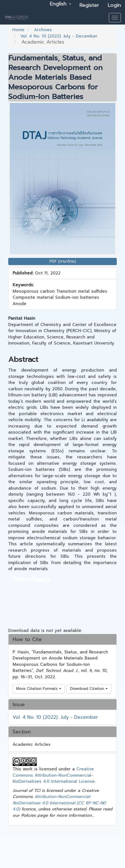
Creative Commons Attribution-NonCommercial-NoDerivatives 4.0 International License (54, 775)
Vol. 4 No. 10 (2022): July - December (59, 36)
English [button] (60, 4)
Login (114, 5)
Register (89, 5)
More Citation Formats (39, 689)
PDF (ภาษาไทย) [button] (63, 261)
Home (18, 30)
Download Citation (89, 689)
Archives (43, 30)
